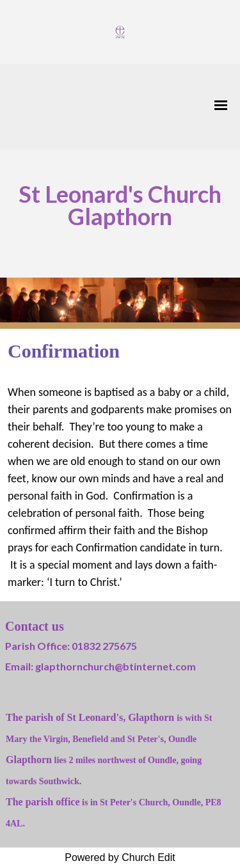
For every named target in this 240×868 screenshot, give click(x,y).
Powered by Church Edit (120, 857)
